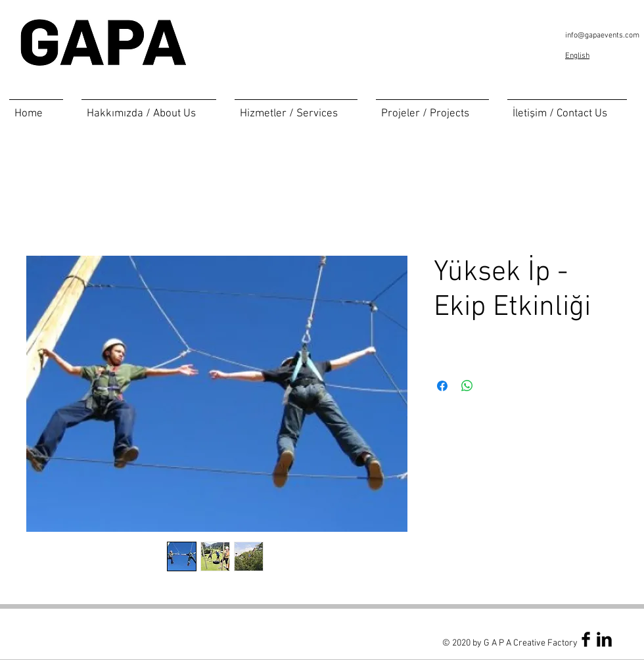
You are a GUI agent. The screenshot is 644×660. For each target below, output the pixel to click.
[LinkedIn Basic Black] (604, 639)
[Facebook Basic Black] (586, 639)
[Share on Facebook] (442, 386)
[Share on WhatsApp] (467, 386)
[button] (296, 108)
